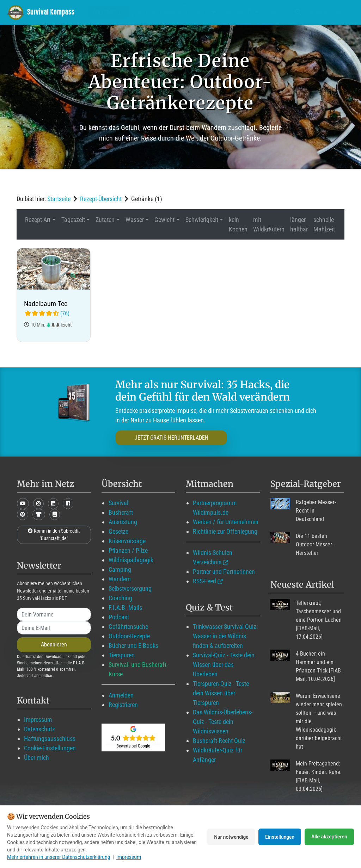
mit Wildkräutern (269, 224)
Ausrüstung (123, 522)
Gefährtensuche (128, 627)
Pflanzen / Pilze (128, 550)
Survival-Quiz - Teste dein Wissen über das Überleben (224, 665)
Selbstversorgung (130, 588)
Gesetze (118, 531)
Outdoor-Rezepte (129, 636)
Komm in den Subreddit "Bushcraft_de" (54, 535)
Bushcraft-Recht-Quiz (219, 741)
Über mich (36, 758)
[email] (54, 628)
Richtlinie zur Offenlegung (225, 531)
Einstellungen (279, 837)
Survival (118, 503)
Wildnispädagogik (131, 560)
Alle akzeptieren (329, 837)
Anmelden (121, 695)
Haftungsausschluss (50, 739)
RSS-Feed (204, 581)
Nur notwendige (229, 837)
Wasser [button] (135, 220)
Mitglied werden (161, 12)
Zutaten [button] (105, 220)
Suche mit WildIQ (322, 12)
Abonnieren (54, 644)
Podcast (119, 617)
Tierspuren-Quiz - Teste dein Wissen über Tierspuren (221, 693)
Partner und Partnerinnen (224, 572)
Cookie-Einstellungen (50, 748)
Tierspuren (122, 655)
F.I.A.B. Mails (125, 607)
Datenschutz (39, 729)
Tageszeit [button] (73, 220)
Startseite (59, 199)
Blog (206, 12)
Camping (120, 569)
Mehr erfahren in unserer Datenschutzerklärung (59, 857)
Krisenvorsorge (127, 541)
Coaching (120, 598)
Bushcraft (121, 512)
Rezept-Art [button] (38, 220)
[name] (54, 614)
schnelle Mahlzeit (324, 224)
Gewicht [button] (164, 220)
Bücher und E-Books (133, 646)
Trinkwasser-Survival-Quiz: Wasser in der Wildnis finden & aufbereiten (225, 636)
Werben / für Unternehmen (226, 522)
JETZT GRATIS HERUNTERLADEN (166, 438)
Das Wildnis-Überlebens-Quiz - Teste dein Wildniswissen (223, 722)
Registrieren (123, 705)
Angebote (242, 12)
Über (275, 12)
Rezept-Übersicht (101, 199)
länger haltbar (299, 224)
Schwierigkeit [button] (202, 220)
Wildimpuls (109, 12)
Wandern (120, 579)
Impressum (38, 720)
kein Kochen (238, 224)
